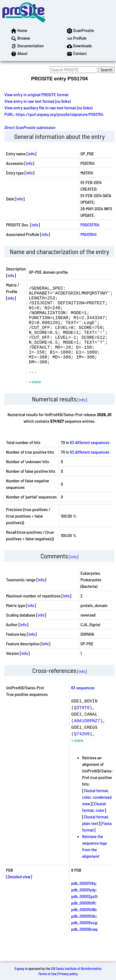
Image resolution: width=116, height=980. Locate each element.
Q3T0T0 (82, 726)
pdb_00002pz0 (84, 915)
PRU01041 (89, 234)
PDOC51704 (90, 225)
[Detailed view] (19, 895)
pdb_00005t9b (84, 928)
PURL (9, 114)
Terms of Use (47, 974)
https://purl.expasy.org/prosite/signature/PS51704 (60, 114)
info (31, 154)
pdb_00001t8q (83, 902)
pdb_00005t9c (84, 934)
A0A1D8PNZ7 (87, 739)
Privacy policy (68, 974)
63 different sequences (90, 461)
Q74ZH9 (82, 752)
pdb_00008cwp (84, 948)
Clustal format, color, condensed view (97, 816)
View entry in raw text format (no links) (37, 101)
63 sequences (83, 706)
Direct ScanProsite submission (30, 127)
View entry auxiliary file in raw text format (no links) (48, 108)
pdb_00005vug (84, 941)
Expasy (19, 969)
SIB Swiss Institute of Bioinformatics (76, 969)
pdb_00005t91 (83, 921)
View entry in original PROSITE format (37, 94)
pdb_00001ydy (83, 908)
